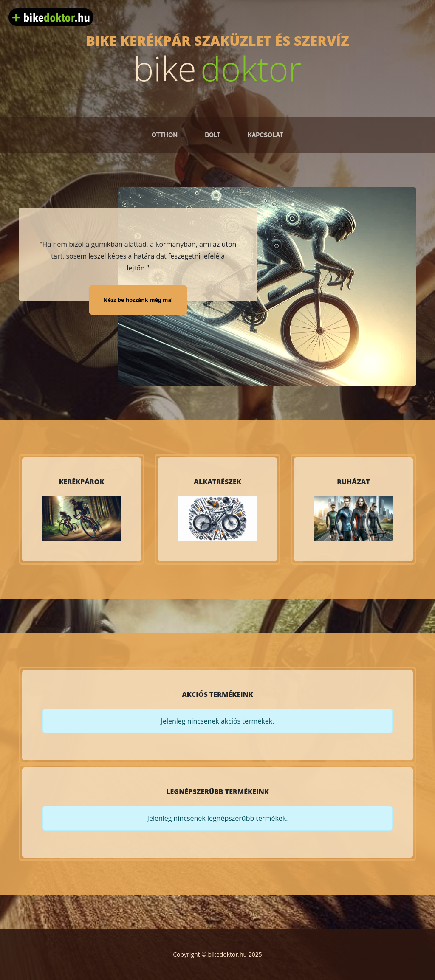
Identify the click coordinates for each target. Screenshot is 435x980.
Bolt (213, 135)
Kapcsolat (266, 135)
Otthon (165, 135)
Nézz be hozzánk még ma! (138, 300)
